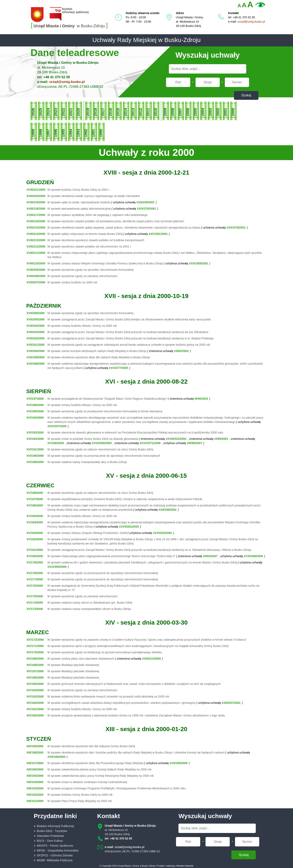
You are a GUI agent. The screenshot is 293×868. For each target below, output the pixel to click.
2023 (56, 112)
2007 (180, 112)
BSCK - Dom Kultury (50, 841)
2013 (133, 112)
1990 (101, 133)
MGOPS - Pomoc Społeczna (55, 846)
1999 (33, 133)
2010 (156, 112)
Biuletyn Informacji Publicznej (55, 826)
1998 (41, 133)
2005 (195, 112)
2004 (203, 112)
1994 (71, 133)
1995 (63, 133)
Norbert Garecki (185, 866)
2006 (188, 112)
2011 (148, 112)
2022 (63, 112)
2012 (141, 112)
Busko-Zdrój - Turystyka (52, 831)
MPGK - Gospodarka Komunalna (58, 850)
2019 (88, 112)
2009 (165, 112)
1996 (56, 133)
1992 (86, 133)
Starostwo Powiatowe (50, 836)
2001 (225, 112)
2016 (110, 112)
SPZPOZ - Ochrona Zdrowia (55, 855)
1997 (48, 133)
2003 (210, 112)
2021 (71, 112)
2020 (78, 112)
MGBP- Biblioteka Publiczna (55, 860)
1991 (93, 133)
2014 (126, 112)
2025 (41, 112)
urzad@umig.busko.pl (251, 22)
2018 (95, 112)
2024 (48, 112)
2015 (118, 112)
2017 (103, 112)
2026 (33, 112)
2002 (218, 112)
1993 (78, 133)
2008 (173, 112)
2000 (233, 112)
